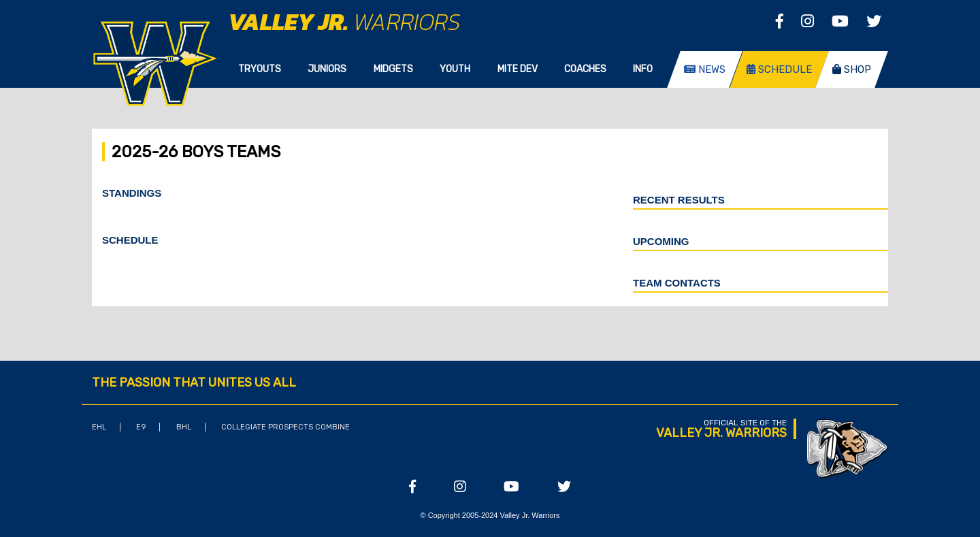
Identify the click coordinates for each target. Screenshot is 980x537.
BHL (184, 427)
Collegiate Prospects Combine (285, 427)
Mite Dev (518, 69)
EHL (99, 427)
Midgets (393, 69)
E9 (141, 427)
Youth (455, 69)
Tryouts (260, 69)
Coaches (585, 69)
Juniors (327, 69)
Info (643, 69)
